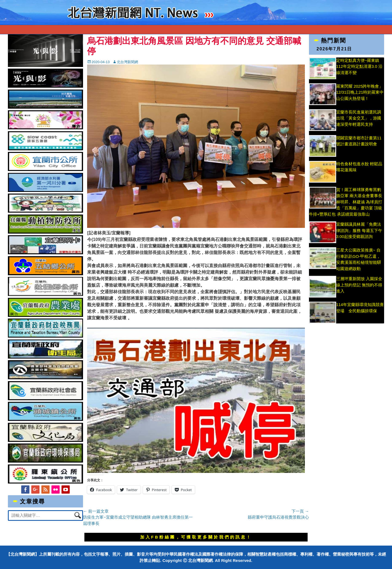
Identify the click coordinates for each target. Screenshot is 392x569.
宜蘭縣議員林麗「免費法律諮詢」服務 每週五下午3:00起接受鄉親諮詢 (359, 230)
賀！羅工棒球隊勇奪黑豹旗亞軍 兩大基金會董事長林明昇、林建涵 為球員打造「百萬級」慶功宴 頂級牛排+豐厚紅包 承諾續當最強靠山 (346, 202)
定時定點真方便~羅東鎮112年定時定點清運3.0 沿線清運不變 (359, 66)
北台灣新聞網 (127, 62)
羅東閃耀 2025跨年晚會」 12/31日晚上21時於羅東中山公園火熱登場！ (360, 92)
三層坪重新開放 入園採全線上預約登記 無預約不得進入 (359, 285)
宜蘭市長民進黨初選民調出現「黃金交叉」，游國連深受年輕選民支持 (359, 118)
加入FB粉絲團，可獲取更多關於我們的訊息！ (196, 537)
